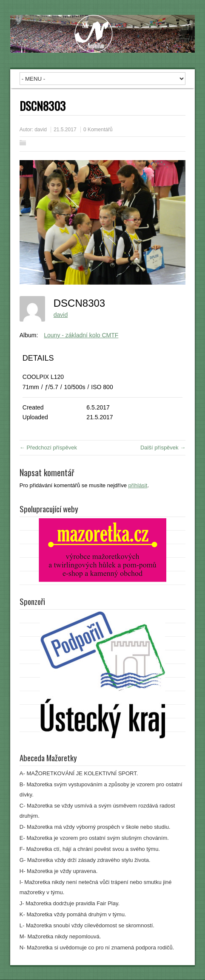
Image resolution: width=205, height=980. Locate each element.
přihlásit (138, 485)
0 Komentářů (98, 130)
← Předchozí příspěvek (48, 448)
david (41, 130)
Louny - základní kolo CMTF (81, 335)
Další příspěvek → (163, 448)
